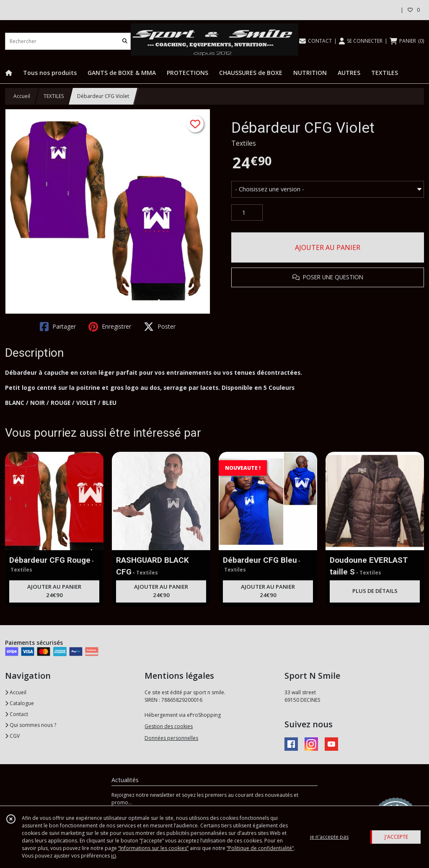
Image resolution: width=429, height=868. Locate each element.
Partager (58, 327)
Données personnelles (171, 738)
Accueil (22, 96)
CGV (12, 736)
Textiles (244, 143)
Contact (17, 714)
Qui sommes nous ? (31, 725)
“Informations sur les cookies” (153, 848)
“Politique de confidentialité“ (260, 848)
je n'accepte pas (329, 837)
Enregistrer (110, 327)
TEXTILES (54, 96)
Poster (160, 327)
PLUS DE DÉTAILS (375, 591)
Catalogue (19, 703)
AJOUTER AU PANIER (328, 247)
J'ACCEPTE (396, 837)
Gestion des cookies (169, 726)
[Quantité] (247, 213)
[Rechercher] (125, 41)
